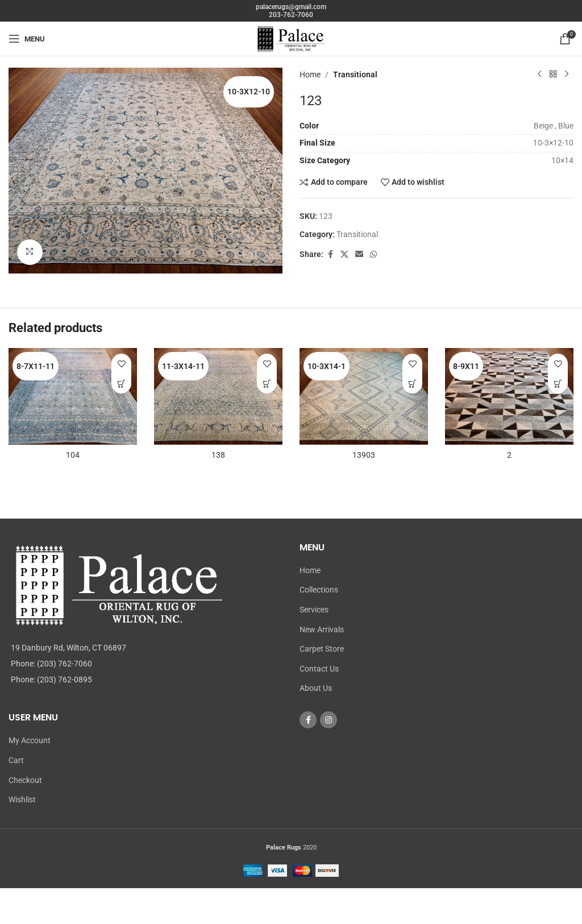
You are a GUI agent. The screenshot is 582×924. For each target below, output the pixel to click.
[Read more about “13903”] (412, 384)
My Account (30, 740)
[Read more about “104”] (121, 384)
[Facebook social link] (330, 254)
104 (73, 455)
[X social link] (344, 254)
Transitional (355, 74)
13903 (364, 455)
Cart (16, 760)
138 (218, 455)
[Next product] (567, 74)
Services (314, 610)
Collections (319, 590)
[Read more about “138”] (267, 384)
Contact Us (319, 669)
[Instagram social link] (329, 720)
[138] (218, 396)
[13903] (364, 396)
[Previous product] (539, 74)
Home (310, 74)
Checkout (25, 780)
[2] (509, 396)
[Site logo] (291, 38)
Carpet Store (322, 649)
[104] (73, 396)
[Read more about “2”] (558, 384)
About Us (316, 688)
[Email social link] (359, 254)
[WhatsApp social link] (373, 254)
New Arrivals (322, 629)
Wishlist (22, 799)
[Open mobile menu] (27, 39)
